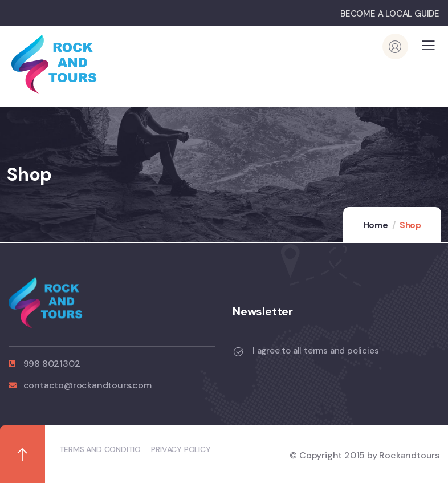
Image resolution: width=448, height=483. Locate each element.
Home (376, 225)
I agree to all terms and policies (315, 351)
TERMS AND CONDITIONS (105, 449)
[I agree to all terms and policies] (238, 352)
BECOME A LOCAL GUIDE (390, 14)
